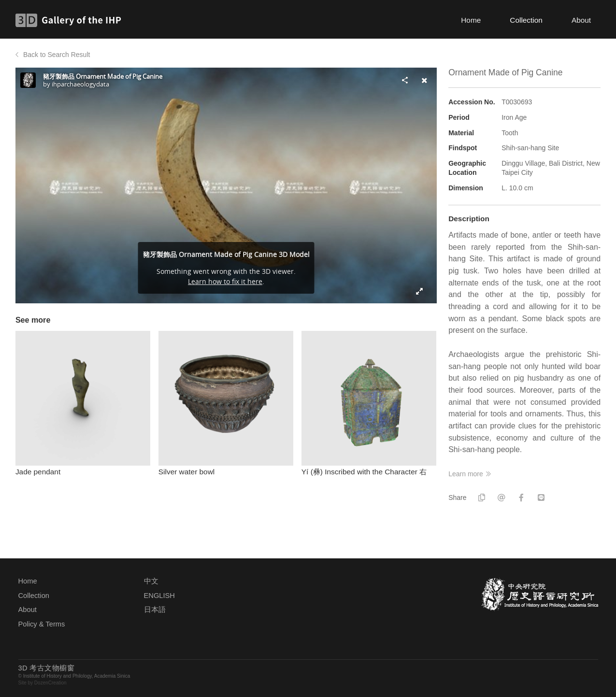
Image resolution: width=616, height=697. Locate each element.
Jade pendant (38, 472)
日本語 (155, 610)
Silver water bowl (186, 472)
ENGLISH (159, 596)
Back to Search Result (57, 55)
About (581, 20)
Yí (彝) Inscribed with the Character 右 (364, 472)
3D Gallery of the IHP (71, 20)
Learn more (466, 474)
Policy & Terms (42, 624)
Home (471, 20)
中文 (151, 581)
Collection (526, 20)
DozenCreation (50, 683)
